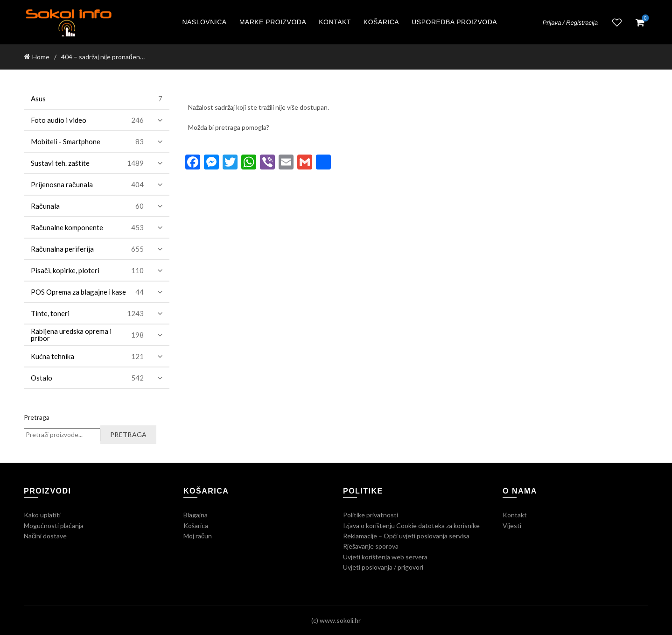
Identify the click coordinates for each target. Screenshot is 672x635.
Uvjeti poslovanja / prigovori (383, 567)
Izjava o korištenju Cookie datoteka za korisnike (411, 526)
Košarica (381, 22)
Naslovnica (204, 22)
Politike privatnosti (371, 515)
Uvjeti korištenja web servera (385, 557)
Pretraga (37, 417)
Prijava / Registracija (570, 23)
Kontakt (335, 22)
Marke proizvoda (273, 22)
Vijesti (512, 526)
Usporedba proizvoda (454, 22)
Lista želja (617, 22)
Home (41, 57)
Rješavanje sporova (371, 546)
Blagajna (196, 515)
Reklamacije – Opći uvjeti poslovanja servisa (406, 536)
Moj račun (198, 536)
